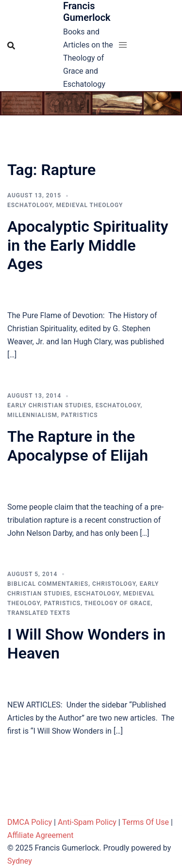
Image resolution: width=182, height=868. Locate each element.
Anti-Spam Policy (87, 822)
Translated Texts (39, 613)
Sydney (20, 861)
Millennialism (32, 415)
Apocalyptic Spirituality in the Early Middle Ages (88, 245)
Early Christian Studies (50, 405)
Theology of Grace (118, 603)
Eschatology (30, 205)
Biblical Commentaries (48, 584)
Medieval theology (90, 205)
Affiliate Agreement (41, 835)
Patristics (80, 415)
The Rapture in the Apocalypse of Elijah (78, 446)
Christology (114, 584)
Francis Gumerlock (87, 12)
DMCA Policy (30, 822)
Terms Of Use (145, 822)
